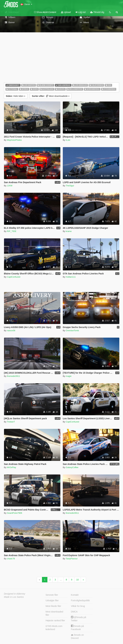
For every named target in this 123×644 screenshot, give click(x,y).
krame (69, 231)
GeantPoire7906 (14, 513)
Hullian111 (71, 277)
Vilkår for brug (78, 606)
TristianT (11, 422)
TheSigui (70, 186)
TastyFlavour (72, 559)
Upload (66, 12)
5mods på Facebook (77, 628)
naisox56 (11, 330)
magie (69, 376)
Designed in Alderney (15, 594)
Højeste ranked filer (55, 620)
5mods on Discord (77, 636)
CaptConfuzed (14, 277)
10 (78, 580)
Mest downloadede (51, 96)
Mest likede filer (53, 606)
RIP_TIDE (12, 231)
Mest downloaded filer (54, 613)
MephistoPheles (14, 140)
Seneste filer (52, 595)
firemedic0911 (13, 376)
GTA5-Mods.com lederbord (54, 628)
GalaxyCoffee (72, 467)
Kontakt (75, 595)
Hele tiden (16, 96)
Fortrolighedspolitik (80, 600)
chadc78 (11, 559)
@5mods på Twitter (79, 619)
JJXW (10, 186)
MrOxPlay (11, 467)
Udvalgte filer (52, 600)
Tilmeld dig (97, 12)
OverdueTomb (72, 330)
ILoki (68, 140)
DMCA (74, 612)
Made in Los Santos (14, 597)
